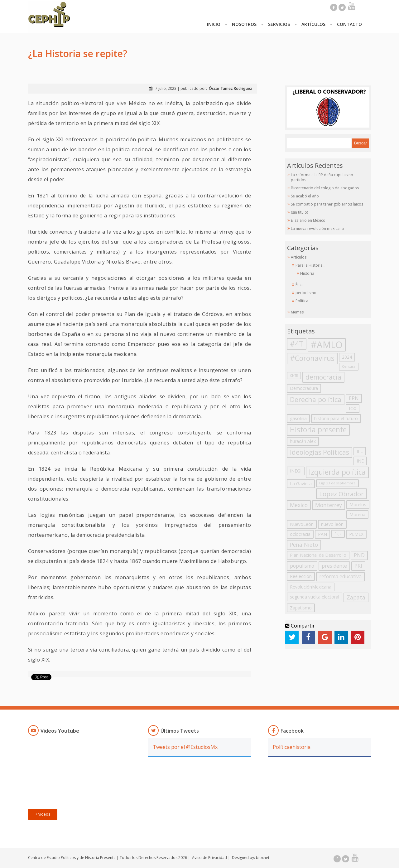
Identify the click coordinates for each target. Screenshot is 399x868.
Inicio (214, 24)
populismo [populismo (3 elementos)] (302, 566)
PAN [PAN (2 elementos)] (322, 534)
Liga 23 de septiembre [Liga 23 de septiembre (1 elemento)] (337, 483)
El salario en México (308, 220)
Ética (300, 285)
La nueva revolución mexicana (317, 228)
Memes (297, 312)
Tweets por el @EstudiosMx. (186, 747)
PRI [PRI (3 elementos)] (358, 566)
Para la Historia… (310, 265)
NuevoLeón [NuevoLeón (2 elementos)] (302, 524)
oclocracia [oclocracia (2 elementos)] (300, 534)
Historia (307, 273)
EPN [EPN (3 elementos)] (354, 398)
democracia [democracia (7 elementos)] (323, 377)
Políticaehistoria (292, 747)
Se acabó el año (305, 196)
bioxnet (263, 858)
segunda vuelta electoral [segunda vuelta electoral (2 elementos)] (315, 597)
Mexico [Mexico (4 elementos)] (299, 505)
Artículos (313, 24)
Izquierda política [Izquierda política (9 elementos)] (337, 472)
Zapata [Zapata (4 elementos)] (356, 597)
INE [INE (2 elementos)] (360, 461)
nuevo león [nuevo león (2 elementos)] (332, 524)
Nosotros (244, 24)
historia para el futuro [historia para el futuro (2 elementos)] (336, 418)
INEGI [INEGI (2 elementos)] (296, 471)
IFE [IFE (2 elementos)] (360, 451)
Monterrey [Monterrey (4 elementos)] (329, 505)
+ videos (43, 814)
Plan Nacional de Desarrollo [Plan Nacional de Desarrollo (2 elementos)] (318, 555)
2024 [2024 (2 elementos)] (347, 357)
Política (302, 301)
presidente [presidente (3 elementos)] (334, 566)
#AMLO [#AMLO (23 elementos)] (327, 345)
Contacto (349, 24)
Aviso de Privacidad (209, 858)
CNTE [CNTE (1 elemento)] (294, 376)
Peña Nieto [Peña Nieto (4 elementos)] (304, 545)
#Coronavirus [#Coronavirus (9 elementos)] (312, 358)
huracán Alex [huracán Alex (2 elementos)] (303, 441)
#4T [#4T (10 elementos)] (297, 344)
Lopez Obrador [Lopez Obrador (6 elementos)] (341, 494)
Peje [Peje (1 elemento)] (338, 534)
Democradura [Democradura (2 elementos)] (304, 388)
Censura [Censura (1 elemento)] (349, 366)
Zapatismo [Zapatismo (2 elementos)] (301, 608)
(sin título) (299, 212)
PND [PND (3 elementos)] (359, 555)
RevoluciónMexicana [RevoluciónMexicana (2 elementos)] (311, 587)
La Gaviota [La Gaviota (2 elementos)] (301, 484)
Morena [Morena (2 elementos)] (357, 514)
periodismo (306, 293)
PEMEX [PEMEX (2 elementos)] (356, 534)
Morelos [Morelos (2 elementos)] (358, 504)
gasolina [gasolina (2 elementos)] (298, 418)
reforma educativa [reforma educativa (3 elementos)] (340, 576)
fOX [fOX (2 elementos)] (353, 408)
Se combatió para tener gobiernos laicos (327, 204)
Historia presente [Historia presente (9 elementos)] (318, 430)
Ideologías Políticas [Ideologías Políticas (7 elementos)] (320, 452)
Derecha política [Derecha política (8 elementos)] (316, 399)
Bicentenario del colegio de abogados (325, 188)
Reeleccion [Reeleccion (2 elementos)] (301, 576)
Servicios (279, 24)
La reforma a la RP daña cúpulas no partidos (322, 177)
